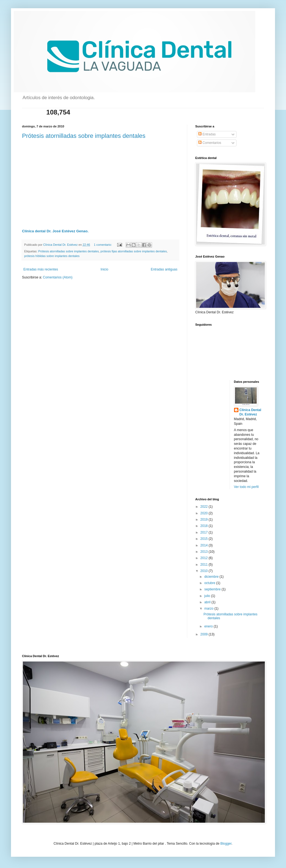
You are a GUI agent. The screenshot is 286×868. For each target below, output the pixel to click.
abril (208, 602)
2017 (205, 532)
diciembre (212, 577)
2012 (205, 558)
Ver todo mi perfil (246, 487)
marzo (209, 609)
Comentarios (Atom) (58, 277)
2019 (205, 520)
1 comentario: (103, 245)
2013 (205, 552)
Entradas (207, 134)
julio (208, 596)
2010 (205, 571)
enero (209, 626)
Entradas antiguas (164, 269)
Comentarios (210, 143)
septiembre (213, 589)
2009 (205, 634)
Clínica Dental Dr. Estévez (250, 412)
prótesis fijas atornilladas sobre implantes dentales (134, 251)
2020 (205, 513)
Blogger (226, 844)
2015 (205, 539)
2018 (205, 526)
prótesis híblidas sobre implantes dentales (52, 256)
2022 (205, 507)
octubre (210, 583)
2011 (205, 565)
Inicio (105, 269)
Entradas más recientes (41, 269)
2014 (205, 545)
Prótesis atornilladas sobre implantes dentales (84, 136)
